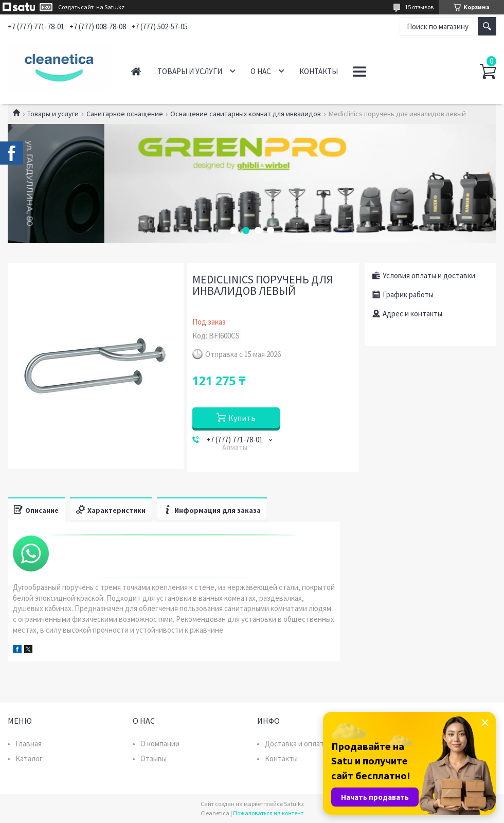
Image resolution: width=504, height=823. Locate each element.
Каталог (29, 758)
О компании (160, 744)
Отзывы (154, 758)
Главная (136, 71)
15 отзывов (419, 7)
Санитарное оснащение (125, 114)
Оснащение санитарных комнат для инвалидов (246, 114)
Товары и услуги (190, 71)
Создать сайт (76, 7)
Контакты (319, 71)
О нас (261, 71)
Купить (242, 418)
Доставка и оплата (296, 744)
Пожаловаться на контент (268, 813)
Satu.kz (294, 804)
